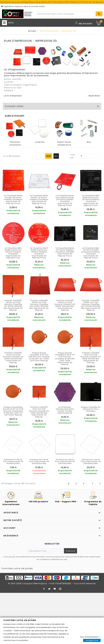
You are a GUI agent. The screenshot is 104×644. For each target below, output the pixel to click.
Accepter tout (92, 640)
